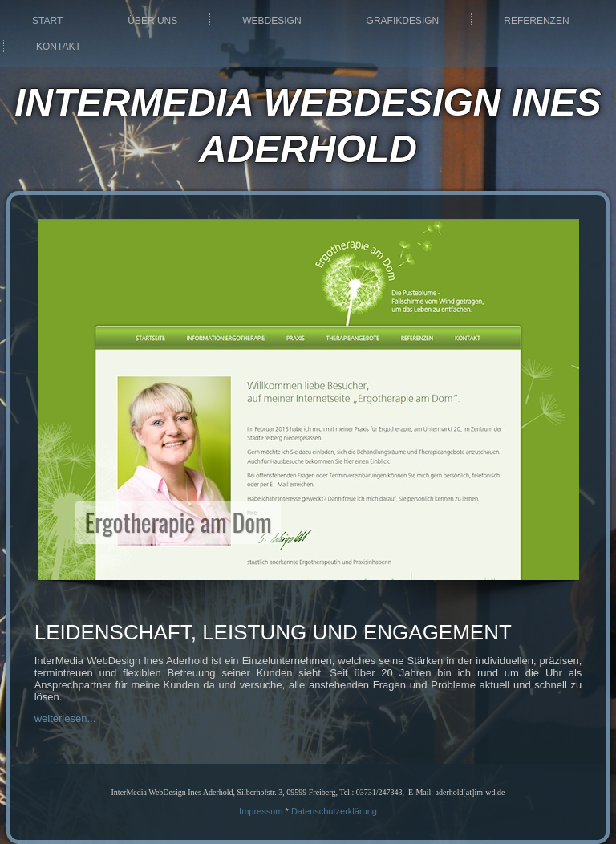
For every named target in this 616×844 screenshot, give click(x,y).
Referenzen (536, 21)
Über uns (152, 21)
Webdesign (272, 21)
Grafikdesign (403, 21)
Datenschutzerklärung (334, 811)
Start (47, 21)
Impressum (261, 811)
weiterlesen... (65, 718)
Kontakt (59, 47)
